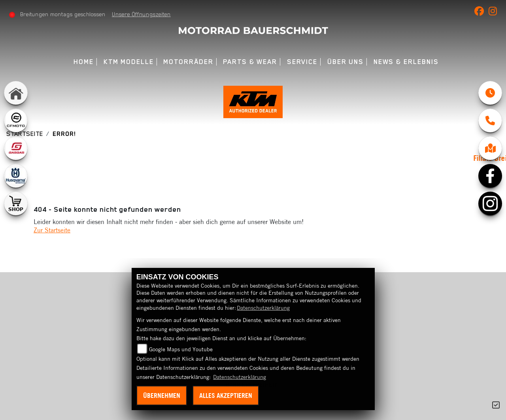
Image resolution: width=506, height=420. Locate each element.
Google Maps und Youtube (181, 349)
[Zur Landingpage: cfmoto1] (16, 121)
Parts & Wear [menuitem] (250, 62)
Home (84, 62)
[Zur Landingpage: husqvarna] (16, 176)
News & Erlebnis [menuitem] (406, 62)
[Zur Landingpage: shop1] (16, 203)
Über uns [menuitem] (346, 62)
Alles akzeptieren (226, 396)
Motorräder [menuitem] (188, 62)
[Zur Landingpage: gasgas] (16, 148)
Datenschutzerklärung (263, 308)
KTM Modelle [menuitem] (129, 62)
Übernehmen (162, 396)
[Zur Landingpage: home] (16, 93)
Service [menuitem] (302, 62)
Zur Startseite (52, 230)
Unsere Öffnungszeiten (141, 14)
